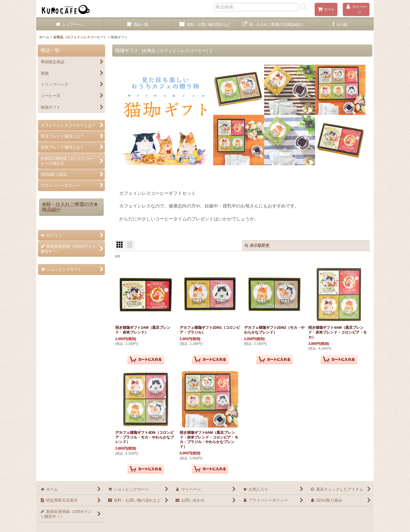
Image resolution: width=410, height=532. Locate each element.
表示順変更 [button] (257, 245)
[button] (340, 25)
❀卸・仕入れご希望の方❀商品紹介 (70, 207)
